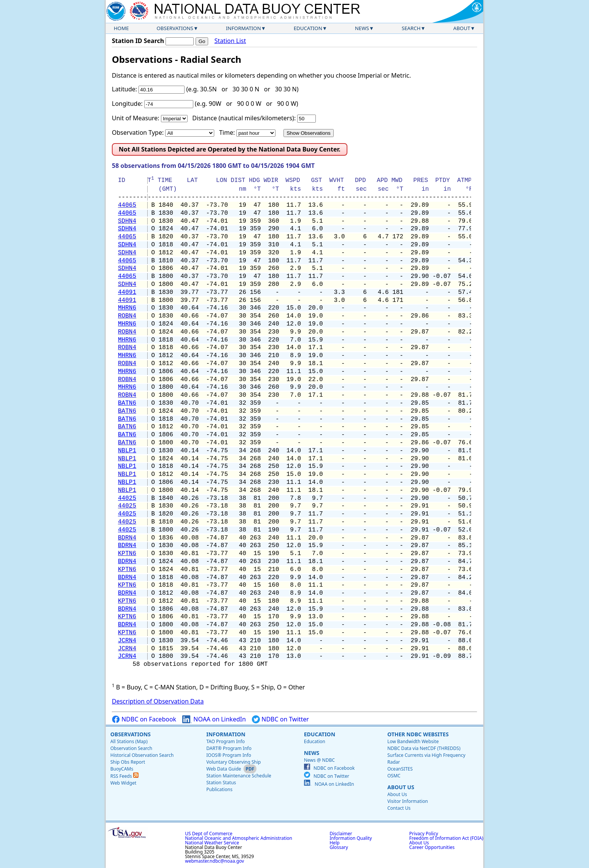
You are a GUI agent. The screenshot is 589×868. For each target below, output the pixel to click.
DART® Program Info (229, 748)
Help (334, 843)
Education (308, 28)
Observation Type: (138, 132)
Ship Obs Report (128, 762)
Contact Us (399, 808)
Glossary (339, 847)
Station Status (221, 783)
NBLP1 (127, 451)
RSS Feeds (124, 776)
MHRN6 (127, 308)
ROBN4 (127, 316)
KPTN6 (127, 554)
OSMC (394, 776)
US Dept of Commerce (209, 834)
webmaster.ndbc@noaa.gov (214, 861)
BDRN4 (127, 538)
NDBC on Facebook (144, 719)
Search (411, 28)
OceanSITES (400, 769)
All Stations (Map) (129, 741)
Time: (227, 132)
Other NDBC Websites (418, 734)
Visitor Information (408, 801)
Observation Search (131, 748)
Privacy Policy (424, 834)
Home (121, 28)
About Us (401, 787)
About (462, 28)
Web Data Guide (224, 769)
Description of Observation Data (158, 701)
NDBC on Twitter (280, 719)
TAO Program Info (225, 741)
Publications (219, 789)
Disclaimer (341, 834)
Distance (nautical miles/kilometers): (244, 118)
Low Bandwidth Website (413, 741)
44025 (127, 498)
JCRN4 (127, 641)
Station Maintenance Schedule (239, 776)
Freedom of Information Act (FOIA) (446, 838)
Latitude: (124, 89)
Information (244, 28)
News (362, 28)
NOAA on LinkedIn (214, 719)
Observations (175, 28)
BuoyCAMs (122, 769)
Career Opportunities (432, 847)
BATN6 (127, 403)
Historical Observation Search (142, 755)
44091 (127, 292)
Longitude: (127, 104)
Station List (230, 41)
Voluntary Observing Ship (233, 762)
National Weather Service (212, 843)
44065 (127, 205)
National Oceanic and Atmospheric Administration (239, 838)
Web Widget (123, 783)
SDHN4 (127, 221)
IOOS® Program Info (229, 755)
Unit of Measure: (136, 118)
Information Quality (351, 838)
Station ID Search (138, 41)
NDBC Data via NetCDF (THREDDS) (424, 748)
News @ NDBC (319, 760)
